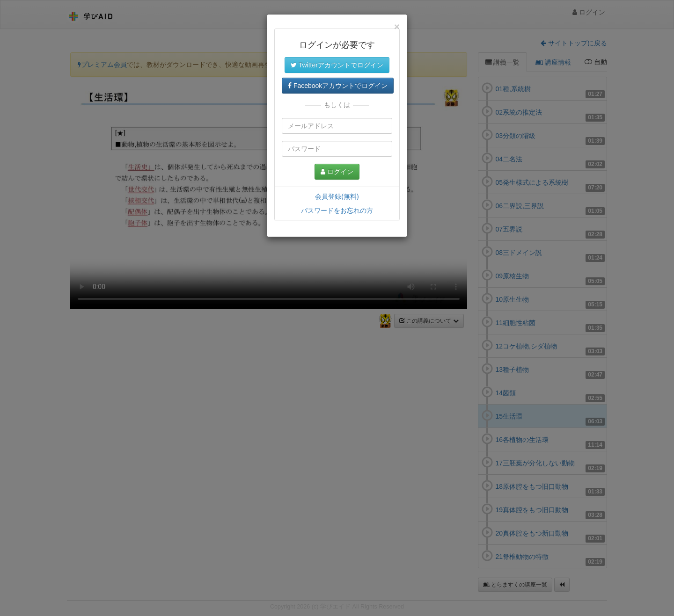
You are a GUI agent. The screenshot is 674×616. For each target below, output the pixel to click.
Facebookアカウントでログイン (338, 86)
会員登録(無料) (337, 196)
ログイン (337, 172)
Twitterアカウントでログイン (337, 65)
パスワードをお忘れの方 (337, 210)
